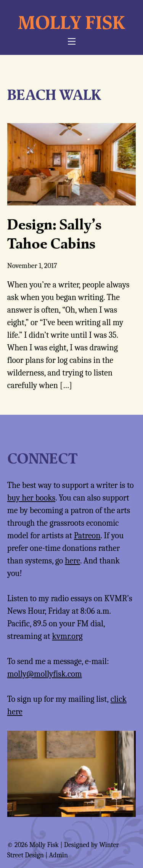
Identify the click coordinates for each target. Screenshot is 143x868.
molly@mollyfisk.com (45, 674)
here (72, 561)
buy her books (31, 498)
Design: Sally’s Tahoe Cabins (54, 233)
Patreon (87, 536)
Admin (58, 855)
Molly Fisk (71, 22)
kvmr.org (67, 636)
